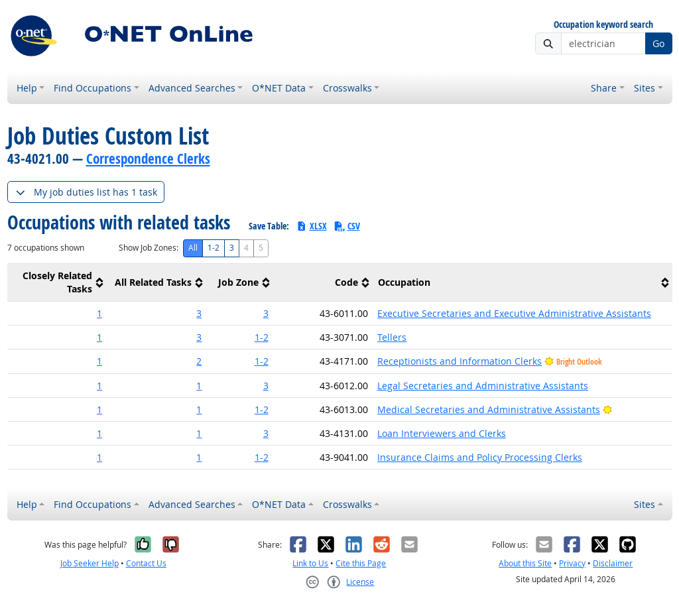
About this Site (525, 563)
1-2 (214, 248)
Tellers (392, 337)
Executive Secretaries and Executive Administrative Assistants (514, 313)
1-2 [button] (262, 337)
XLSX (311, 226)
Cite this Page (361, 563)
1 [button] (99, 313)
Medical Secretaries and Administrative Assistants (489, 409)
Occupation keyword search (603, 25)
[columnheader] (57, 283)
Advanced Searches (192, 88)
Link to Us (310, 563)
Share (604, 88)
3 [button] (199, 313)
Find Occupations (93, 88)
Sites (645, 88)
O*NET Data (279, 88)
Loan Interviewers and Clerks (442, 433)
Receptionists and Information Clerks (460, 361)
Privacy (572, 563)
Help (27, 88)
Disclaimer (613, 563)
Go (658, 43)
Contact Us (146, 563)
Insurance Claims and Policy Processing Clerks (480, 457)
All (193, 248)
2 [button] (199, 361)
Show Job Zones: (149, 248)
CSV (347, 226)
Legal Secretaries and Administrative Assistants (483, 386)
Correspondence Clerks (148, 158)
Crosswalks (347, 88)
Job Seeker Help (90, 563)
